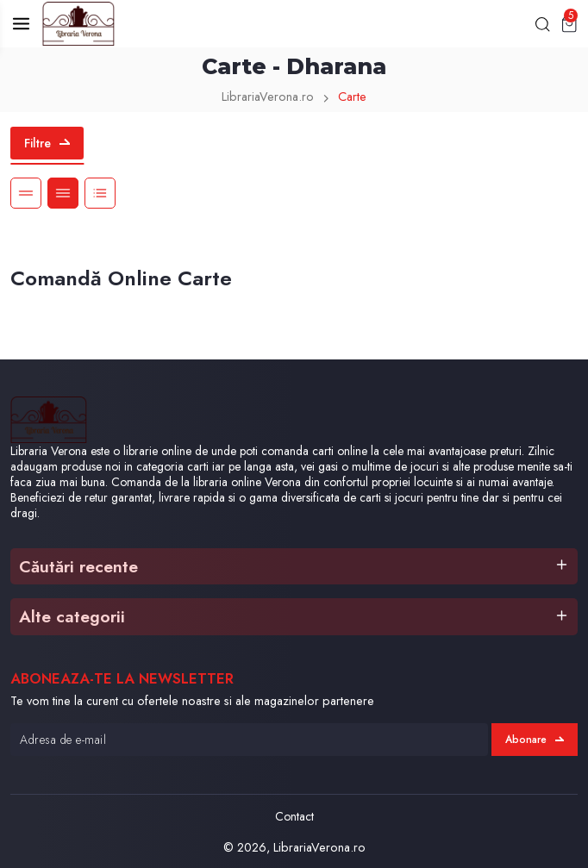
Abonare (535, 740)
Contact (294, 816)
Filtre (47, 143)
